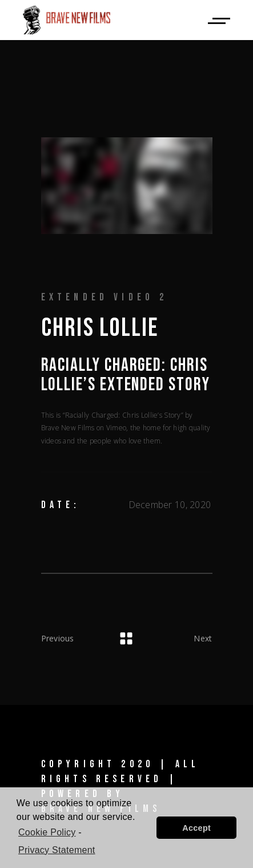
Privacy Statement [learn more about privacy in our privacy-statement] (57, 850)
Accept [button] (196, 828)
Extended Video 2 (105, 297)
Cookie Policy (47, 832)
